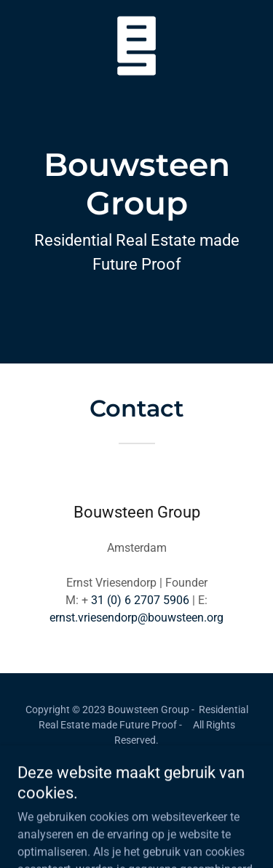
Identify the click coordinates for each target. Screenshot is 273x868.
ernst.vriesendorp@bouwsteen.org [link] (136, 618)
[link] (136, 12)
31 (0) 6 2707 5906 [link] (140, 600)
